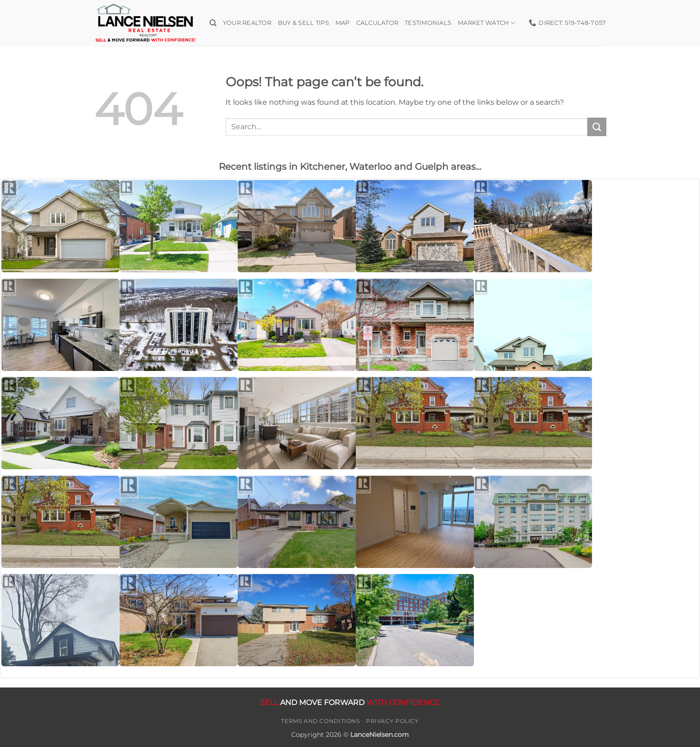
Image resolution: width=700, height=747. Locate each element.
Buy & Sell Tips (303, 23)
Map (343, 23)
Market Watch (487, 23)
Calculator (377, 23)
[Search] (213, 23)
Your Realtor (247, 23)
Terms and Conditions (320, 721)
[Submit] (597, 127)
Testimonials (428, 23)
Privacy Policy (392, 721)
